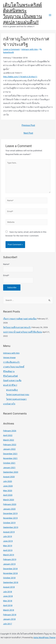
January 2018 (9, 619)
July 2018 (8, 592)
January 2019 (9, 564)
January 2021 (9, 468)
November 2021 (10, 458)
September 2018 (11, 582)
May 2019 (8, 546)
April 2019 (8, 550)
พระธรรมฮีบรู (12, 390)
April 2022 (8, 435)
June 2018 (8, 596)
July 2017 (8, 624)
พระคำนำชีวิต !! (10, 385)
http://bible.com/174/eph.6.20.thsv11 (20, 77)
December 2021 (10, 454)
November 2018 (10, 573)
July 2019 (8, 536)
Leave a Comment (11, 49)
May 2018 (8, 601)
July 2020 (8, 481)
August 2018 (9, 587)
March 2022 (9, 440)
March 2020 (9, 500)
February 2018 (10, 615)
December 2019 (10, 513)
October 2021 (9, 463)
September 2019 (11, 527)
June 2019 (8, 541)
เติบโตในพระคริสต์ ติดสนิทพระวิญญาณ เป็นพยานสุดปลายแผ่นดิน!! (22, 14)
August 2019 (9, 532)
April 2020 (8, 495)
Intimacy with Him (30, 49)
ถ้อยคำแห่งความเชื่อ (12, 380)
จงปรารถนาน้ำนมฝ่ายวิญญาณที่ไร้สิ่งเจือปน (23, 332)
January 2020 (9, 509)
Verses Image (9, 357)
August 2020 (9, 477)
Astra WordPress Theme (44, 637)
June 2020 (8, 486)
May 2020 (8, 491)
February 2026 (10, 431)
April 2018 (8, 605)
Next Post (28, 133)
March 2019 (9, 555)
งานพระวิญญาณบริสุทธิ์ (14, 367)
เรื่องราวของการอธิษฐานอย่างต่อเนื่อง (20, 319)
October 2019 (9, 523)
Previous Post (28, 125)
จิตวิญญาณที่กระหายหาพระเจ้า (17, 327)
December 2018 (10, 569)
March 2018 (9, 610)
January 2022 (9, 449)
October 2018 (9, 578)
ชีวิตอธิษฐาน (9, 371)
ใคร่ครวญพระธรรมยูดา (16, 399)
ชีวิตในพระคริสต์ (10, 376)
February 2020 (10, 504)
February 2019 (10, 559)
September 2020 (11, 472)
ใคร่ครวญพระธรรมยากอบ (18, 394)
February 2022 (10, 445)
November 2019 (10, 518)
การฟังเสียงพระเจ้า (11, 362)
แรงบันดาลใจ (9, 404)
